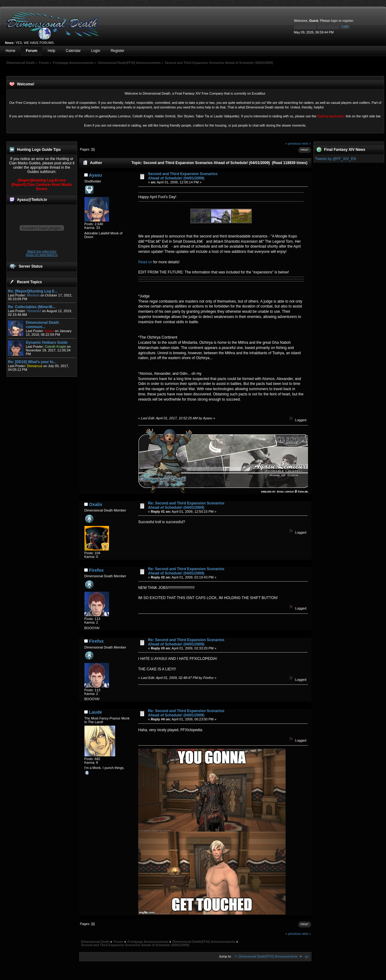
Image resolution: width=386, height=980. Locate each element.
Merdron (33, 295)
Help (51, 51)
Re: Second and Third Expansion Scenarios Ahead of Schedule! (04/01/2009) (186, 505)
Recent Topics (29, 282)
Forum (31, 51)
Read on (146, 262)
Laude (96, 712)
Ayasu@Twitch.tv (32, 200)
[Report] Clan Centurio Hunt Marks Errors (42, 187)
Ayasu (95, 175)
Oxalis (96, 504)
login (334, 21)
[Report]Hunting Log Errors (42, 180)
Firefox (96, 570)
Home (10, 51)
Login (96, 51)
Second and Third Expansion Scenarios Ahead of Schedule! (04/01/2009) (183, 176)
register (348, 21)
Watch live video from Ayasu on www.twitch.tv (42, 253)
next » (306, 143)
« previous (293, 143)
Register (117, 51)
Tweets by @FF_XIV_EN (336, 159)
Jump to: (225, 956)
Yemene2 (34, 311)
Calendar (73, 51)
